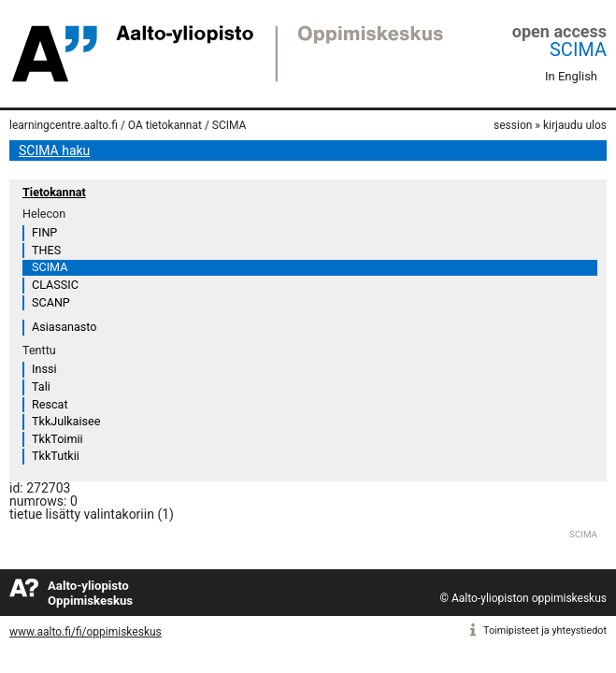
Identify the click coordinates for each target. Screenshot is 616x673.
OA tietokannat (165, 125)
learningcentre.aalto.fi (64, 125)
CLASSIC (55, 285)
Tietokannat (54, 192)
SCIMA (578, 50)
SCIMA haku (54, 150)
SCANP (51, 302)
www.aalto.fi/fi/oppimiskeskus (86, 632)
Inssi (44, 369)
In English (571, 76)
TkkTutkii (56, 456)
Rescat (50, 404)
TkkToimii (57, 439)
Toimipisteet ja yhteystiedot (545, 630)
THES (46, 250)
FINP (44, 232)
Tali (41, 387)
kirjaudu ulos (575, 125)
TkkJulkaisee (66, 421)
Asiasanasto (64, 327)
